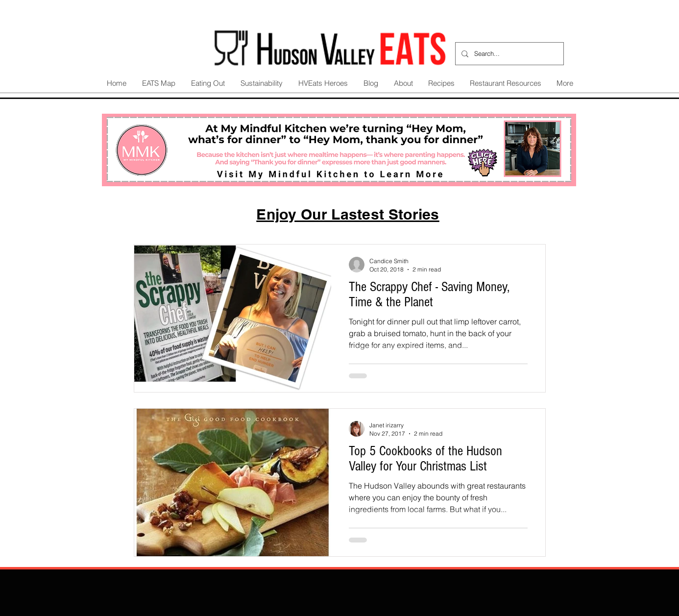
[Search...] (509, 54)
